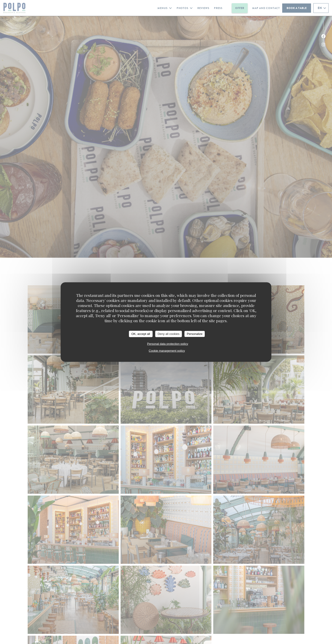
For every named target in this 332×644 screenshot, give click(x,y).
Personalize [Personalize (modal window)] (195, 334)
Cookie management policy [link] (167, 350)
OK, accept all (141, 334)
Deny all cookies (169, 334)
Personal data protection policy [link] (168, 344)
